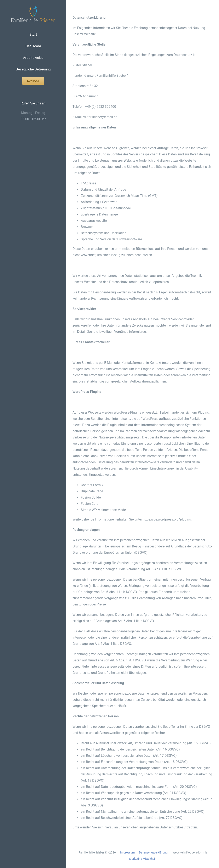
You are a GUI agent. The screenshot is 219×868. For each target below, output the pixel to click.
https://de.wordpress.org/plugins (167, 519)
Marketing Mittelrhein (143, 859)
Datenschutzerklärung (153, 852)
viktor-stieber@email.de (100, 117)
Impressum (127, 852)
